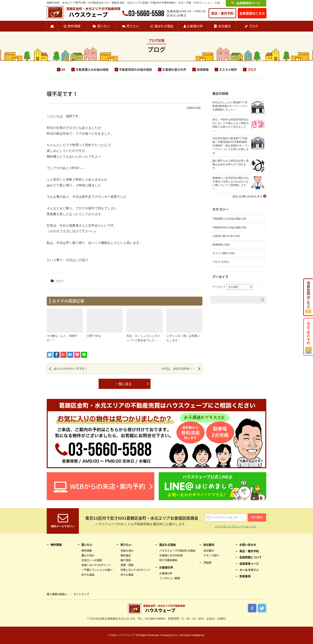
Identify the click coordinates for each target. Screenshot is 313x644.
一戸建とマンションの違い (97, 570)
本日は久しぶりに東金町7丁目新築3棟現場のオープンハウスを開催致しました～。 (230, 106)
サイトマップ (81, 594)
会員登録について (251, 557)
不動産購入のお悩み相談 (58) (229, 219)
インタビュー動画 (170, 578)
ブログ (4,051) (221, 262)
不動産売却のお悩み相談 (135, 70)
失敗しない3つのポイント (96, 565)
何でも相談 (88, 575)
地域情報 (203, 70)
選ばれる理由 (164, 26)
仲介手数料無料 (168, 560)
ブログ (254, 26)
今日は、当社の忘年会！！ (178, 369)
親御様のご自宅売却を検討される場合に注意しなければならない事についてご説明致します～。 (231, 183)
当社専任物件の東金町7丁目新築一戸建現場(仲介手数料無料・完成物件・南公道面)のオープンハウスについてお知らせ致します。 (231, 146)
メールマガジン (249, 570)
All (63, 70)
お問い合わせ (248, 545)
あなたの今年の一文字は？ (71, 369)
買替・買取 (127, 565)
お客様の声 (195, 26)
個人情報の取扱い (57, 594)
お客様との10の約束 (171, 555)
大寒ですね (94, 336)
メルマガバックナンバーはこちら (236, 526)
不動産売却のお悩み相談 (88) (229, 227)
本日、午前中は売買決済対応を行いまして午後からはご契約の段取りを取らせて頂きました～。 (231, 125)
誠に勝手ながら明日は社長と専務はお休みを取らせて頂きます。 (231, 164)
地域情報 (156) (221, 245)
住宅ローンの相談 (92, 560)
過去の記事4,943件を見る (247, 196)
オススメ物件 (228, 70)
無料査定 (126, 555)
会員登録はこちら (252, 13)
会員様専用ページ (248, 3)
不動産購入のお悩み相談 (92, 70)
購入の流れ (88, 555)
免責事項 (245, 576)
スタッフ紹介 (211, 555)
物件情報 (74, 26)
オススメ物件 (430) (224, 253)
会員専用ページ (249, 563)
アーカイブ (219, 287)
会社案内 (224, 26)
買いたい (104, 26)
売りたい (133, 26)
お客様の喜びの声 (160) (226, 236)
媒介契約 (126, 560)
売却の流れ (127, 550)
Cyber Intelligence (194, 635)
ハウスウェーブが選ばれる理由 (177, 550)
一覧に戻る (124, 384)
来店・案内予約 (222, 13)
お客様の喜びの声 (174, 70)
